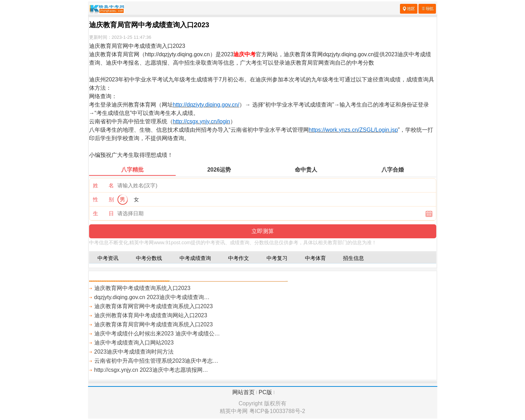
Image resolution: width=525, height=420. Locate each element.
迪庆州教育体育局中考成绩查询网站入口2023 (151, 315)
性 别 (103, 199)
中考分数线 (149, 258)
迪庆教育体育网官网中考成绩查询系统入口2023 (154, 306)
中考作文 (239, 258)
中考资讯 (108, 258)
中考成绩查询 (195, 258)
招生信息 (353, 258)
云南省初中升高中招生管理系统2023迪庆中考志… (156, 361)
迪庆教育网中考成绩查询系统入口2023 (143, 288)
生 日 (103, 213)
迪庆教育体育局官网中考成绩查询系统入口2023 (154, 324)
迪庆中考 (245, 54)
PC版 (265, 392)
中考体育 (315, 258)
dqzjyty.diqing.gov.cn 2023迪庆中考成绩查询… (152, 297)
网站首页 (243, 392)
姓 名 (103, 185)
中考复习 (277, 258)
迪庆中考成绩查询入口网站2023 (134, 343)
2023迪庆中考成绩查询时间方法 (134, 352)
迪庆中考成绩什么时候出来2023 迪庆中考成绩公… (157, 334)
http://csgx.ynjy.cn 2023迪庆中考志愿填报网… (151, 370)
